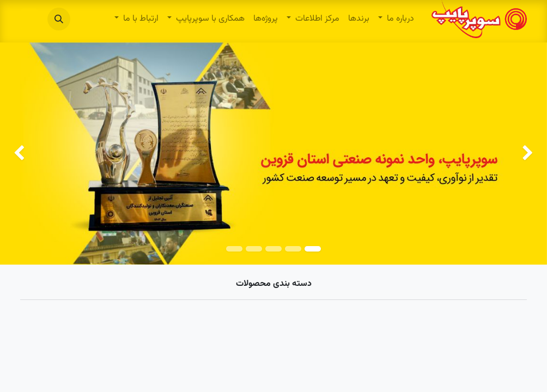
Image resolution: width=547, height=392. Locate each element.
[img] (525, 154)
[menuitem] (396, 19)
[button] (59, 19)
